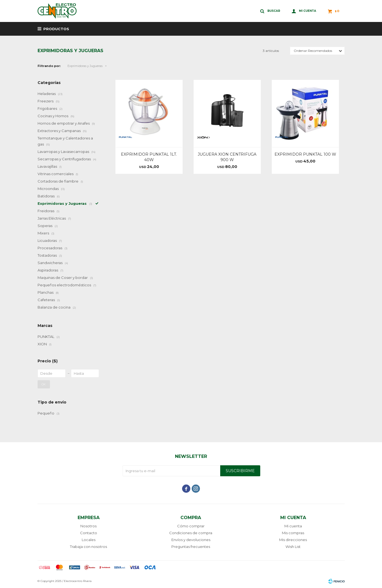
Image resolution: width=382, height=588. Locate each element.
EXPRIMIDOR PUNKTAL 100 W (305, 154)
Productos (56, 29)
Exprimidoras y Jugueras (85, 66)
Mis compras (293, 533)
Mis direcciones (293, 540)
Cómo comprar (191, 526)
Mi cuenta (293, 526)
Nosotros (88, 526)
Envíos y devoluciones (191, 540)
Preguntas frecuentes (191, 547)
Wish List (293, 547)
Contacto (89, 533)
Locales (89, 540)
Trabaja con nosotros (88, 547)
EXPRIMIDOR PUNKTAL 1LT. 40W (149, 157)
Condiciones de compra (191, 533)
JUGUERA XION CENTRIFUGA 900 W (227, 157)
